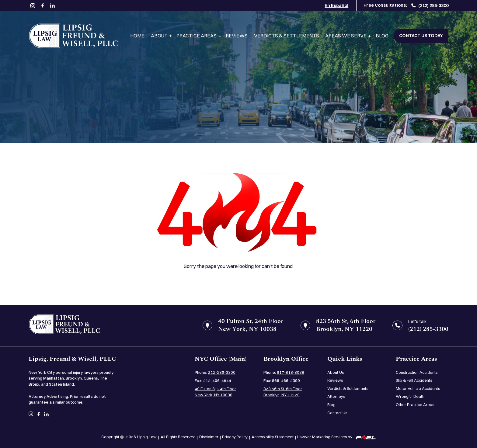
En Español (336, 5)
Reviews (237, 36)
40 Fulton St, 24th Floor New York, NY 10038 (215, 392)
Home (137, 36)
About (159, 36)
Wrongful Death (410, 396)
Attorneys (336, 396)
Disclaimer (209, 437)
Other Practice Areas (415, 405)
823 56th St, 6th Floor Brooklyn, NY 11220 (283, 392)
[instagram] (33, 5)
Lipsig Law (147, 437)
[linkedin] (52, 6)
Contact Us (337, 413)
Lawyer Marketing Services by (336, 437)
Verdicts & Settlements (287, 36)
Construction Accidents (417, 372)
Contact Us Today (421, 36)
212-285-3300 (222, 372)
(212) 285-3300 (430, 5)
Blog (382, 36)
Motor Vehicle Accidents (418, 388)
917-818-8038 (291, 372)
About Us (336, 372)
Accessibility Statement (273, 437)
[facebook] (42, 6)
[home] (64, 325)
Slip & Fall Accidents (414, 380)
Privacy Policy (235, 437)
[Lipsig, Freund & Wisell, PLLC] (73, 36)
